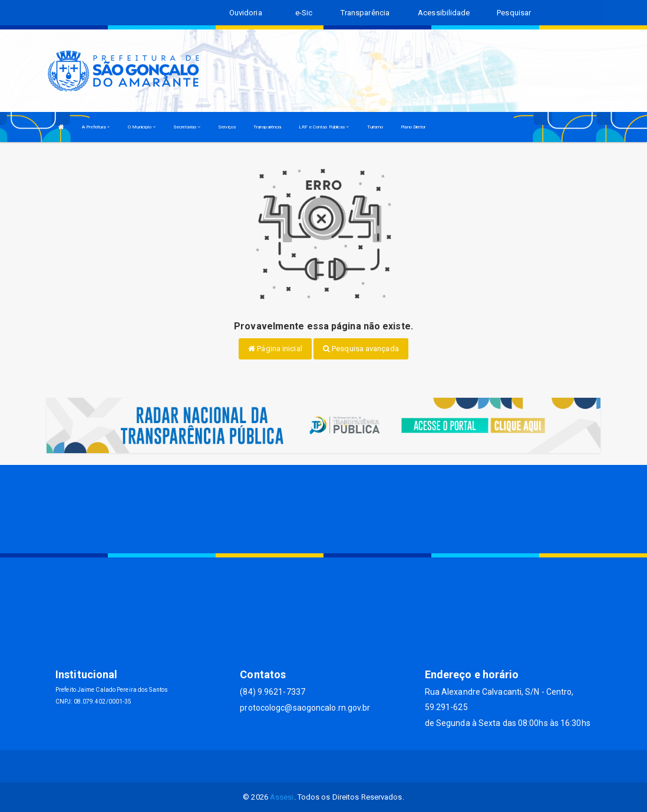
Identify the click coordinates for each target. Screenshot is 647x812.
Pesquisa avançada (361, 349)
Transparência (267, 127)
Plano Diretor (413, 127)
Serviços (227, 127)
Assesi (282, 797)
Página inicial (275, 349)
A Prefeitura (96, 127)
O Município (142, 127)
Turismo (375, 127)
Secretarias (187, 127)
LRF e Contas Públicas (324, 127)
